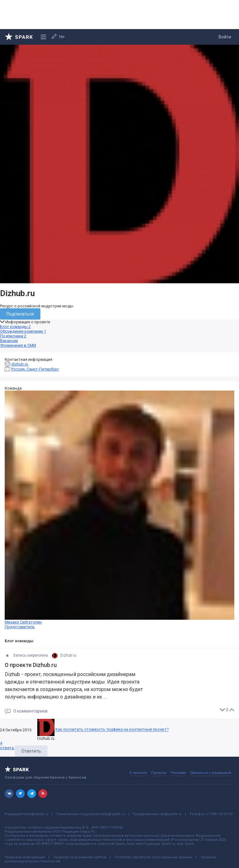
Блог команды (15, 327)
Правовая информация (25, 857)
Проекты (159, 773)
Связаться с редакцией (210, 773)
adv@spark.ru (170, 814)
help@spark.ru (113, 814)
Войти (225, 37)
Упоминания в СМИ (18, 345)
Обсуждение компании (23, 331)
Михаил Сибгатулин (119, 510)
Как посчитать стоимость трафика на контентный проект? (112, 730)
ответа (7, 745)
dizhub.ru (20, 364)
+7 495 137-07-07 (219, 814)
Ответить (31, 751)
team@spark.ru (36, 814)
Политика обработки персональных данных (153, 857)
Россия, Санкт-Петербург (35, 369)
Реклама (178, 773)
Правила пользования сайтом (80, 857)
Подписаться (20, 314)
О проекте (138, 773)
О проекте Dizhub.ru (31, 665)
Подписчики (13, 336)
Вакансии (9, 341)
